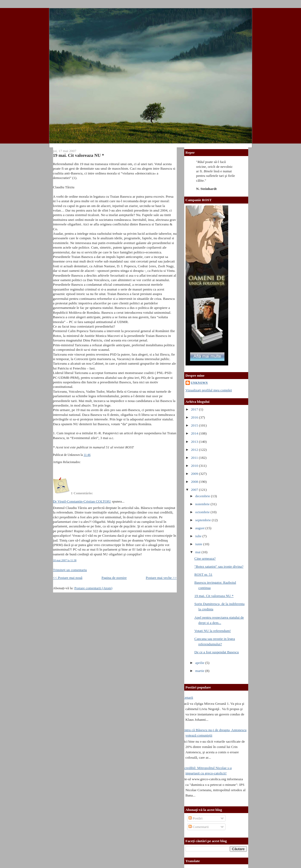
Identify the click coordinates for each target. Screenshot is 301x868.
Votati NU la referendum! (213, 631)
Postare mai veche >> (161, 578)
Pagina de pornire (114, 578)
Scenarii (187, 697)
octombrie (203, 512)
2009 (195, 474)
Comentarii (199, 827)
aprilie (200, 663)
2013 (195, 442)
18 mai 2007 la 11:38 (65, 560)
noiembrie (203, 504)
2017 (195, 409)
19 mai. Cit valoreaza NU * (79, 155)
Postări (196, 818)
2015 (195, 425)
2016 (195, 417)
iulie (199, 536)
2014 (195, 433)
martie (200, 671)
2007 (195, 490)
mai (198, 552)
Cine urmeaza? (205, 558)
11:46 (87, 455)
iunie (199, 544)
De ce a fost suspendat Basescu (217, 652)
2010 (195, 466)
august (200, 528)
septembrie (203, 520)
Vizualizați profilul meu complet (209, 390)
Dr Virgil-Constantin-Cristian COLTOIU (82, 501)
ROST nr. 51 (203, 574)
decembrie (203, 496)
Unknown (199, 383)
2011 (195, 458)
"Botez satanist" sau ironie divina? (219, 566)
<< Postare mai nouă (68, 578)
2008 (195, 482)
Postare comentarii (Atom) (93, 588)
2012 (195, 450)
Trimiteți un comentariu (70, 570)
